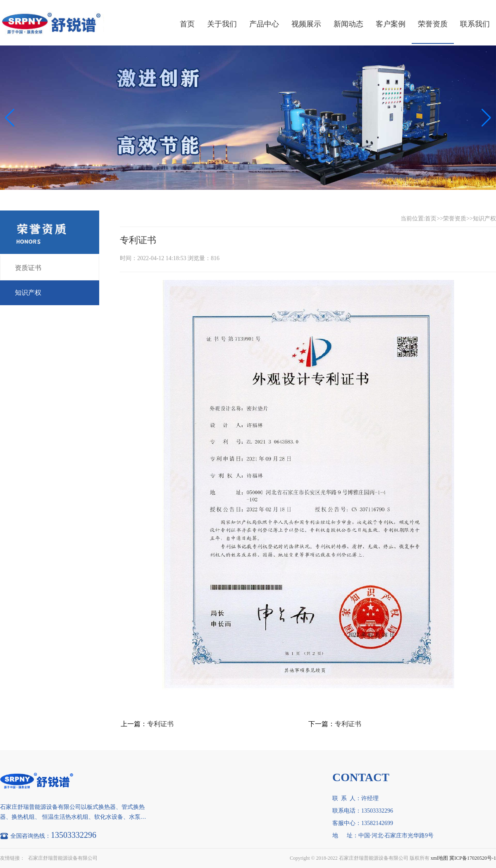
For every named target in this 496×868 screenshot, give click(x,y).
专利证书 (160, 724)
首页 (187, 24)
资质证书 (28, 268)
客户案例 (391, 24)
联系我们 (475, 24)
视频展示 (306, 24)
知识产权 (28, 293)
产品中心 (264, 24)
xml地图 (440, 858)
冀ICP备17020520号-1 (473, 858)
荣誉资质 (433, 24)
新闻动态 (348, 24)
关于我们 (222, 24)
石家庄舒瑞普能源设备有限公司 (63, 858)
